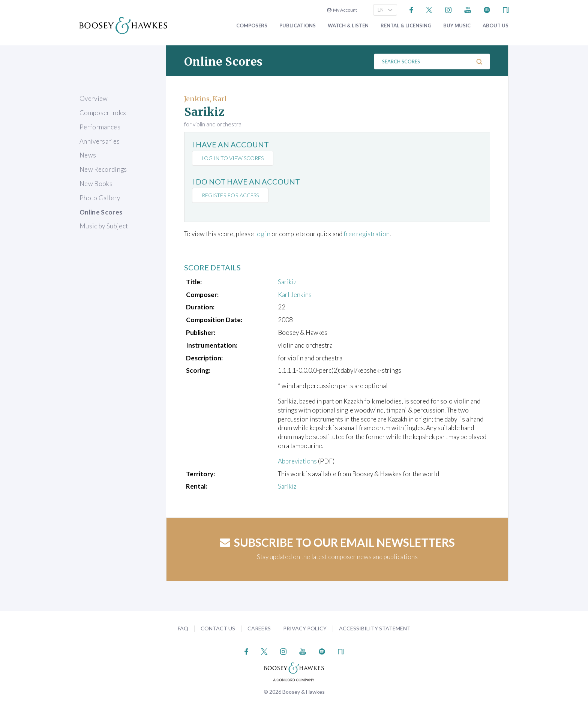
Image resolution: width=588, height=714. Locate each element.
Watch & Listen (348, 26)
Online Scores (101, 212)
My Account (342, 10)
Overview (94, 98)
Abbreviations (297, 461)
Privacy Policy (305, 628)
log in (263, 234)
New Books (96, 184)
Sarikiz (287, 282)
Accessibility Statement (375, 628)
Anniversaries (100, 141)
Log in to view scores (233, 158)
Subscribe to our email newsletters (337, 542)
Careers (259, 628)
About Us (496, 26)
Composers (252, 26)
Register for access (230, 195)
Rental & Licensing (406, 26)
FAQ (183, 628)
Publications (298, 26)
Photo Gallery (100, 198)
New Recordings (103, 169)
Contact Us (218, 628)
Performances (100, 127)
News (88, 155)
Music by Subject (104, 226)
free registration (367, 234)
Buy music (457, 26)
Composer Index (103, 113)
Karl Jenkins (295, 295)
